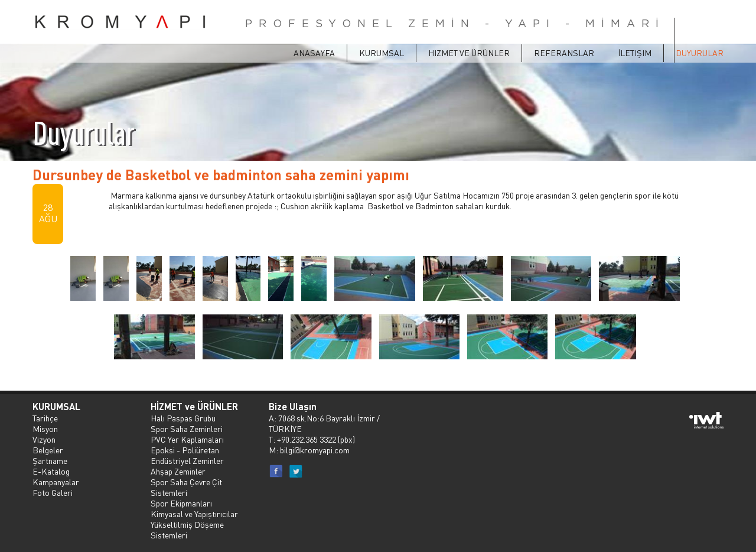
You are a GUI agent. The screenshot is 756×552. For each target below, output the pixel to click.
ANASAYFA (314, 53)
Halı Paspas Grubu (183, 418)
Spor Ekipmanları (181, 503)
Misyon (45, 428)
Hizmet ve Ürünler (469, 53)
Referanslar (564, 53)
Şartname (50, 460)
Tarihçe (45, 418)
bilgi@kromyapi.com (315, 450)
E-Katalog (51, 471)
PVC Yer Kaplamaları (187, 439)
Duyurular (700, 53)
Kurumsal (382, 53)
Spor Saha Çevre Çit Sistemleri (186, 487)
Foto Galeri (53, 492)
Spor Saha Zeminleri (187, 428)
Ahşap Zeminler (178, 471)
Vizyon (44, 439)
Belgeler (48, 450)
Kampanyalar (56, 482)
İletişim (635, 53)
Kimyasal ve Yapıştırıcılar (194, 514)
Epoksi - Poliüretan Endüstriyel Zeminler (187, 455)
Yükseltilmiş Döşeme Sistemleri (187, 530)
